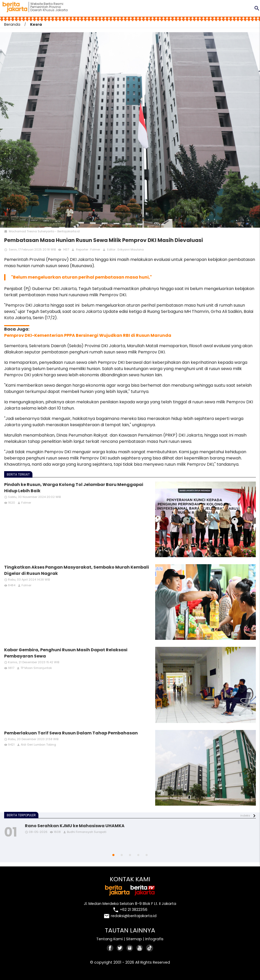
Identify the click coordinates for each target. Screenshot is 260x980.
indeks (245, 815)
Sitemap (134, 939)
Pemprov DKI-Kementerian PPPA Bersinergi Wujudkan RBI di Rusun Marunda (88, 335)
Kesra (36, 24)
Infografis (154, 939)
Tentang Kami (110, 939)
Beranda (12, 24)
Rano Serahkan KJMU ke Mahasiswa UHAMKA (75, 826)
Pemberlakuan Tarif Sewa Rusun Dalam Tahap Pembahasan (71, 733)
